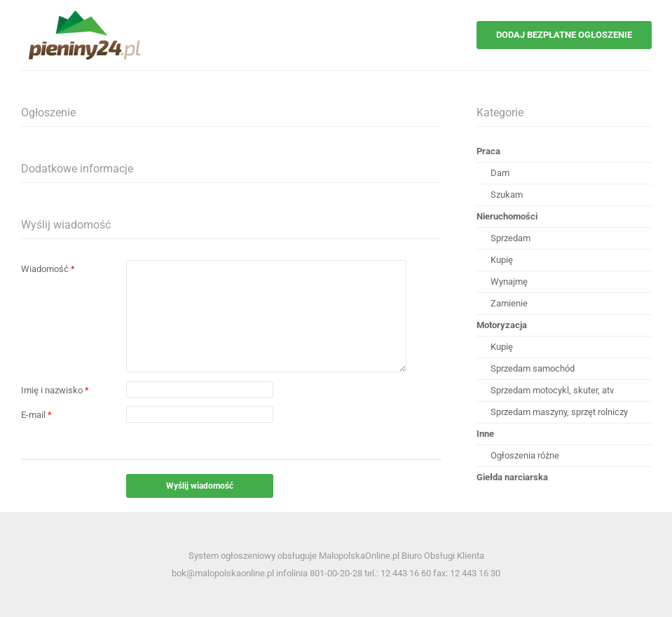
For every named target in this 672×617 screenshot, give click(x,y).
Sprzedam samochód (533, 368)
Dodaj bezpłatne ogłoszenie (564, 35)
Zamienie (509, 303)
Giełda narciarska (512, 477)
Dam (500, 173)
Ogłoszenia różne (525, 455)
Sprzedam (510, 238)
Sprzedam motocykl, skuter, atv (552, 390)
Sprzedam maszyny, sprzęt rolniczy (559, 412)
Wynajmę (509, 282)
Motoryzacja (502, 325)
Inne (485, 434)
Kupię (502, 260)
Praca (488, 151)
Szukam (507, 195)
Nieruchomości (507, 216)
